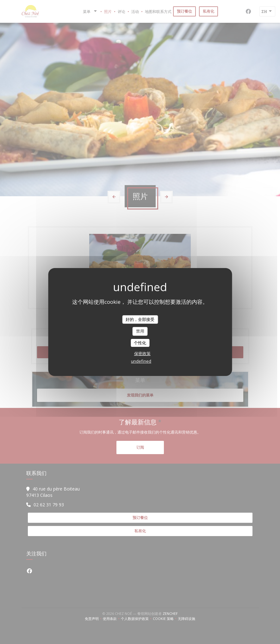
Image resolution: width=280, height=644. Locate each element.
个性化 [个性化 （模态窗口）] (140, 343)
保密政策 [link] (142, 353)
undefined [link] (141, 361)
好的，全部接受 (140, 319)
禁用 (140, 331)
